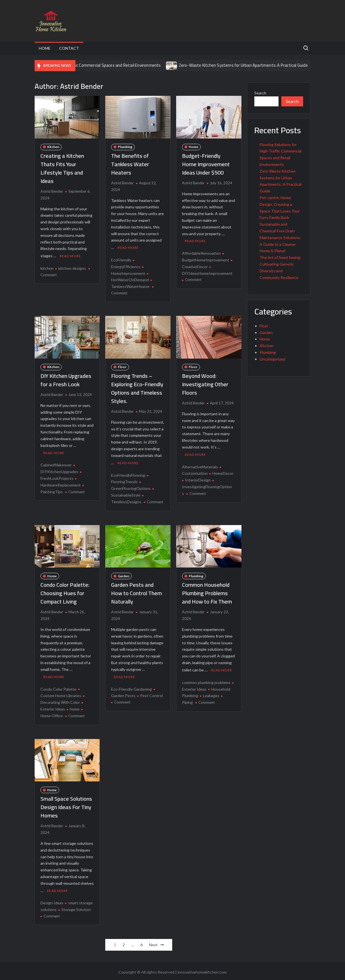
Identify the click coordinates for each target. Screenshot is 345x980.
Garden (124, 575)
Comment (49, 274)
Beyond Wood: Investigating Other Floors (205, 384)
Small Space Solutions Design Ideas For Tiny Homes (66, 805)
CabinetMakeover (56, 464)
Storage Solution (76, 907)
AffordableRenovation (201, 253)
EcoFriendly (121, 259)
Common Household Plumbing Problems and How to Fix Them (207, 592)
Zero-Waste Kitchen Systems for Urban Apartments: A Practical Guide (255, 65)
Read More (70, 255)
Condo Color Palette (58, 687)
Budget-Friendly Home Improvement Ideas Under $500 (206, 164)
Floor (122, 366)
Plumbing (125, 147)
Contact (69, 48)
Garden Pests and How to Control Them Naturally (136, 592)
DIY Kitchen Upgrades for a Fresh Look (66, 379)
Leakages (211, 694)
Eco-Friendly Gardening (131, 687)
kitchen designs (72, 268)
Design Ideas (52, 901)
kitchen (47, 268)
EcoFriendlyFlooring (128, 474)
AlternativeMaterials (200, 465)
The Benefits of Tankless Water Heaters (130, 164)
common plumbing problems (206, 680)
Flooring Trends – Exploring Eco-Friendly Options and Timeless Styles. (137, 388)
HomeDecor (223, 472)
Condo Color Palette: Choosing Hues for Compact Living (65, 592)
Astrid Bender (52, 191)
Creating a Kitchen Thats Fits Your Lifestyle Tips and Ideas (62, 168)
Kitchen (53, 147)
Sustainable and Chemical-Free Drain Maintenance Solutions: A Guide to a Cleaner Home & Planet (280, 237)
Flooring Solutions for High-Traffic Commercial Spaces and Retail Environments (101, 65)
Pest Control (151, 694)
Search (260, 93)
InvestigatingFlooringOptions (207, 489)
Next (153, 942)
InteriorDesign (198, 479)
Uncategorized (272, 359)
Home (45, 48)
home (75, 707)
